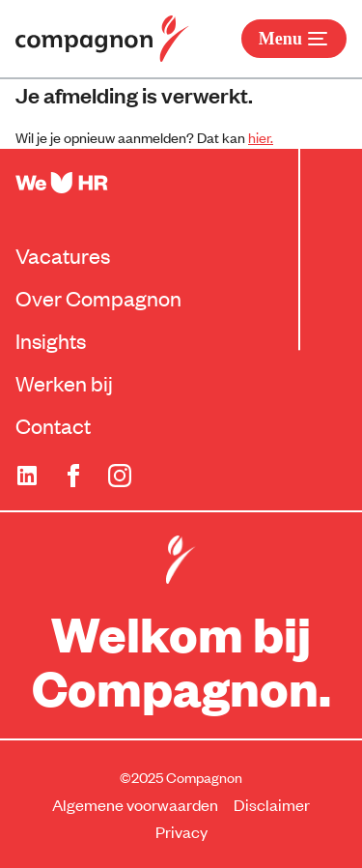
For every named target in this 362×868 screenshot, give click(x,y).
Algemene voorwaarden (135, 804)
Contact (53, 425)
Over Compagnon (98, 298)
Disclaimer (272, 804)
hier (259, 137)
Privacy (181, 831)
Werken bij (64, 383)
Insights (51, 340)
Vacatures (63, 255)
